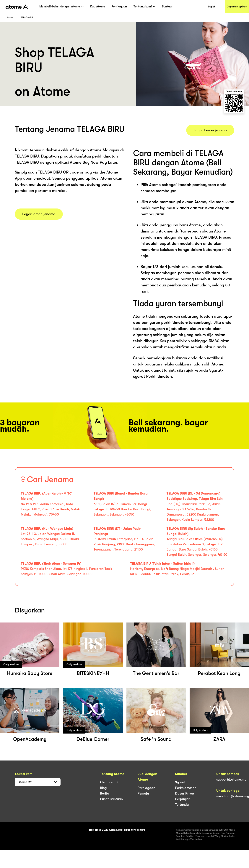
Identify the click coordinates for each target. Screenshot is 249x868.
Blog (103, 788)
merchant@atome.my (233, 796)
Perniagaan (119, 7)
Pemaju (143, 793)
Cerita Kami (109, 782)
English (211, 7)
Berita (105, 793)
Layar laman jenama (39, 214)
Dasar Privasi (185, 793)
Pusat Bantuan (111, 799)
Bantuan (168, 7)
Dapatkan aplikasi (237, 7)
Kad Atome (98, 7)
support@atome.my (231, 779)
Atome (10, 18)
